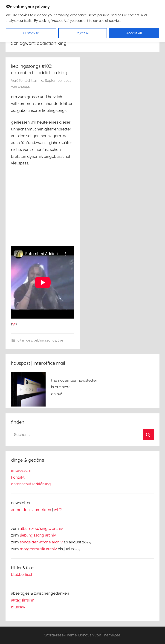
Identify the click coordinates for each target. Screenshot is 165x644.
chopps (24, 87)
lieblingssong (32, 535)
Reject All (83, 33)
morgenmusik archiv (38, 549)
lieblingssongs (45, 340)
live (61, 340)
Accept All (134, 33)
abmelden (42, 510)
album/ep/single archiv (41, 528)
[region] (82, 21)
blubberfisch (22, 574)
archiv (51, 535)
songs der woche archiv (41, 542)
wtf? (58, 510)
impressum (21, 470)
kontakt (18, 477)
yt (14, 324)
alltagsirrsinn (23, 600)
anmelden (20, 510)
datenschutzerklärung (31, 484)
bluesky (18, 607)
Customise (31, 33)
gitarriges (25, 340)
